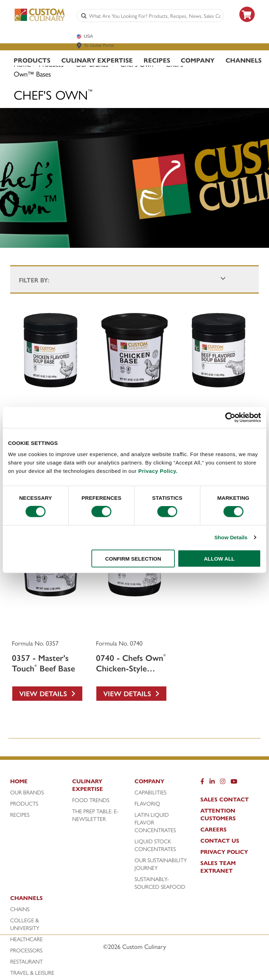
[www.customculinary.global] (79, 45)
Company (198, 60)
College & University (25, 924)
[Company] (164, 783)
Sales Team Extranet (218, 867)
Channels (244, 60)
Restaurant (26, 961)
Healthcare (26, 939)
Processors (26, 950)
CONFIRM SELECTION (133, 558)
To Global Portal (99, 45)
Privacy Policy (224, 852)
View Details (47, 693)
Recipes (157, 60)
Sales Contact (225, 799)
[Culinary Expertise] (101, 787)
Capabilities (150, 792)
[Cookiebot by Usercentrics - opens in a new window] (230, 418)
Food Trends (91, 800)
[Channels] (39, 900)
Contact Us (220, 841)
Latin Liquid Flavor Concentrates (155, 822)
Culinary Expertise (97, 60)
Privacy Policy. (158, 471)
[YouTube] (234, 783)
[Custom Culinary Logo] (40, 20)
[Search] (84, 16)
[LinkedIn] (212, 783)
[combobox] (155, 16)
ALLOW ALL (219, 558)
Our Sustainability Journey (161, 864)
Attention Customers (218, 814)
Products (32, 60)
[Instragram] (223, 783)
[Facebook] (202, 783)
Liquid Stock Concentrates (155, 845)
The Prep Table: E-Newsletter (95, 815)
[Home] (39, 783)
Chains (20, 909)
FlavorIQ (147, 804)
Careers (213, 829)
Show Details (231, 537)
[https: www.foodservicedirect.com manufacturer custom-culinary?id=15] (247, 25)
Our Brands (27, 792)
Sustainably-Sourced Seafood (160, 883)
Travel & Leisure (32, 973)
